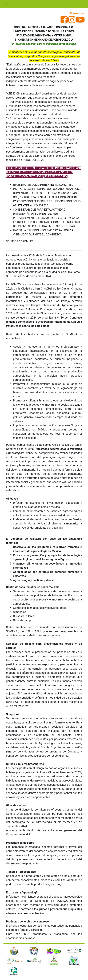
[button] (10, 962)
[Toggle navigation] (7, 4)
